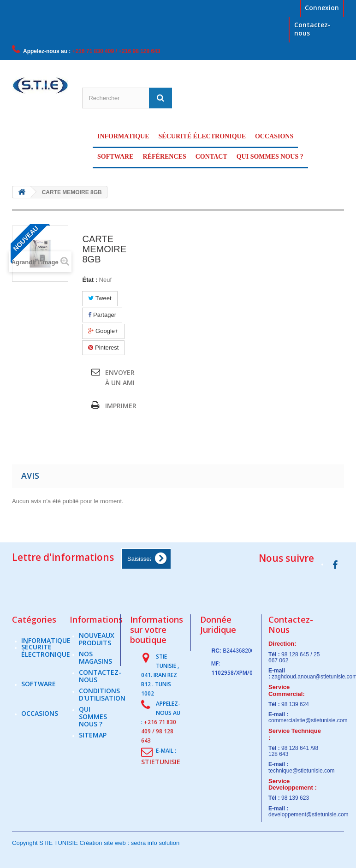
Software (116, 157)
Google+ (103, 331)
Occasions (274, 136)
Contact (211, 157)
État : (90, 280)
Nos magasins (95, 663)
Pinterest (103, 348)
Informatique (123, 136)
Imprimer (121, 406)
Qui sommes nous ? (270, 157)
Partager (102, 315)
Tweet (100, 298)
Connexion (322, 8)
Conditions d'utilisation (102, 699)
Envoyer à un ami (120, 378)
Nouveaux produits (97, 644)
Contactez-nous (312, 29)
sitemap (93, 740)
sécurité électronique (202, 136)
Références (165, 157)
